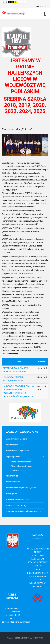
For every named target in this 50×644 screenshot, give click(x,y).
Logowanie (39, 6)
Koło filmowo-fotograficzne (18, 451)
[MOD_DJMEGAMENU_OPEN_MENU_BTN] (45, 14)
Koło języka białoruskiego (17, 505)
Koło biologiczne (13, 482)
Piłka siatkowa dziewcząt (21, 466)
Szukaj (46, 6)
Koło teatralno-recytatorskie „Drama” (22, 488)
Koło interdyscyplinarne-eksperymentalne (24, 511)
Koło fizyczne (12, 494)
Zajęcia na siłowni (18, 471)
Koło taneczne (12, 445)
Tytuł (19, 362)
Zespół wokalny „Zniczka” (17, 439)
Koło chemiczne (13, 476)
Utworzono (42, 362)
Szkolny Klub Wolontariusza (18, 500)
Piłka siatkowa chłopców (21, 462)
